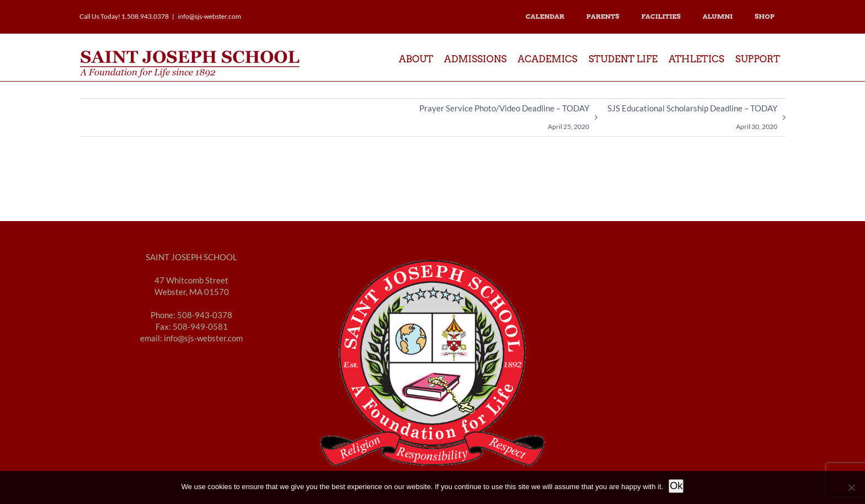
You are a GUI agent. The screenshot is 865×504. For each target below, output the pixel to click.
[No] (851, 487)
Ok (676, 486)
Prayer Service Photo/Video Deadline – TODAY (504, 120)
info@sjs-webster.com (209, 16)
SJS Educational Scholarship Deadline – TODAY (692, 120)
